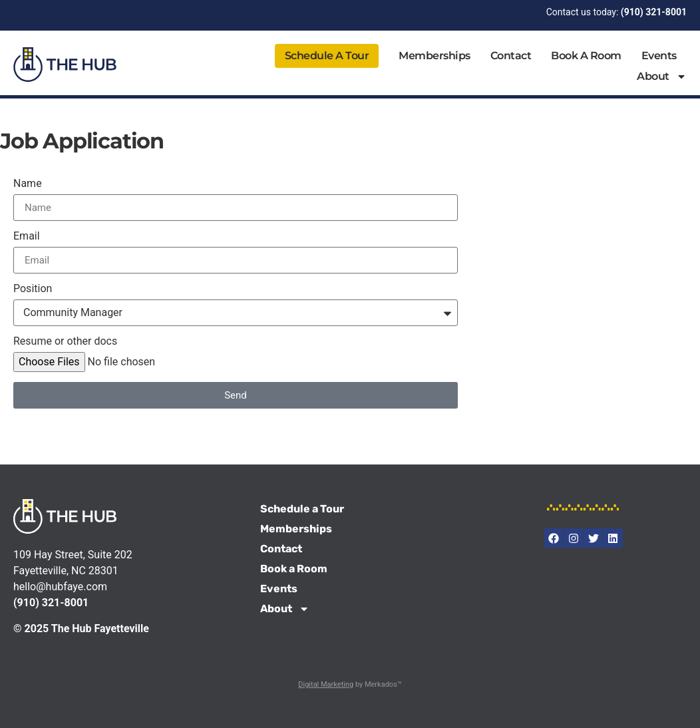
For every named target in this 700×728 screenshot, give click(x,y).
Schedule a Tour (327, 56)
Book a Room (586, 56)
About (662, 77)
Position (33, 289)
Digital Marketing (326, 684)
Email (27, 237)
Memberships (435, 56)
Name (28, 184)
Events (659, 56)
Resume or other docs (65, 342)
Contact (511, 56)
